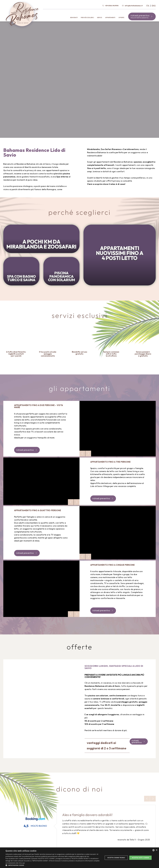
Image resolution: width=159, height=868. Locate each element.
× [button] (157, 850)
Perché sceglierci (87, 18)
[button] (53, 865)
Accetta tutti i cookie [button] (140, 858)
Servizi (100, 18)
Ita (148, 6)
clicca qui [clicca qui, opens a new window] (22, 863)
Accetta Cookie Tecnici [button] (116, 858)
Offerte (121, 18)
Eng (154, 6)
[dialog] (79, 858)
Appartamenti (110, 18)
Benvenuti (74, 18)
